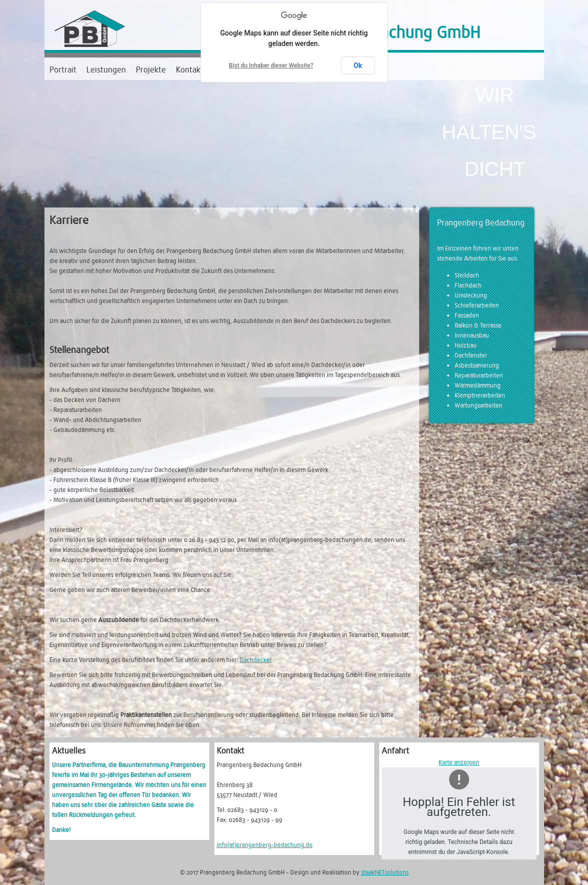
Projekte (151, 70)
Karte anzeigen (459, 762)
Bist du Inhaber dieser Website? (271, 65)
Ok (358, 65)
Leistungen (106, 70)
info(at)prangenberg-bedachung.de (265, 845)
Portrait (63, 70)
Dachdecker (256, 660)
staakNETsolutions (385, 872)
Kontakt (190, 70)
